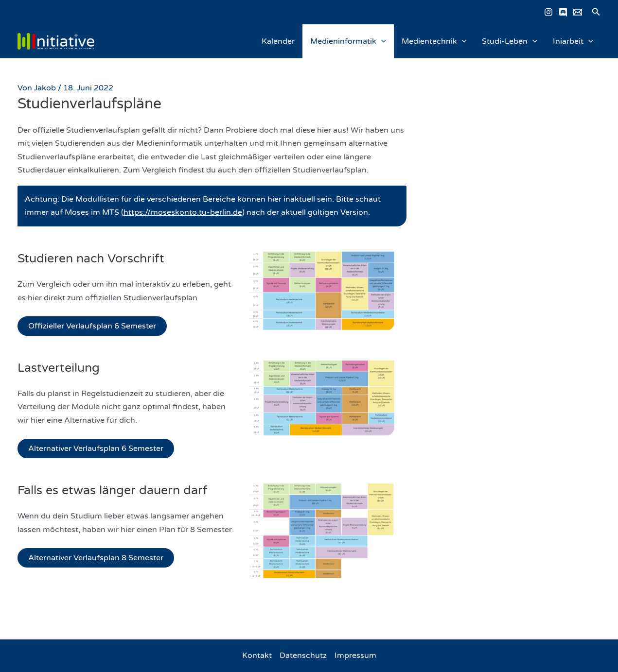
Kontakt (257, 655)
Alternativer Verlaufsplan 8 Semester (96, 558)
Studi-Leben (510, 41)
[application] (381, 41)
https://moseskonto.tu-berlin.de (183, 212)
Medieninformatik (348, 41)
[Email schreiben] (578, 12)
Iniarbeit (573, 41)
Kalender (278, 41)
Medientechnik (434, 41)
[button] (596, 12)
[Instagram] (548, 12)
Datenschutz (303, 655)
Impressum (355, 655)
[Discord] (563, 12)
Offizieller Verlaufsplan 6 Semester (92, 326)
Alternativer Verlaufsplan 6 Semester (96, 448)
